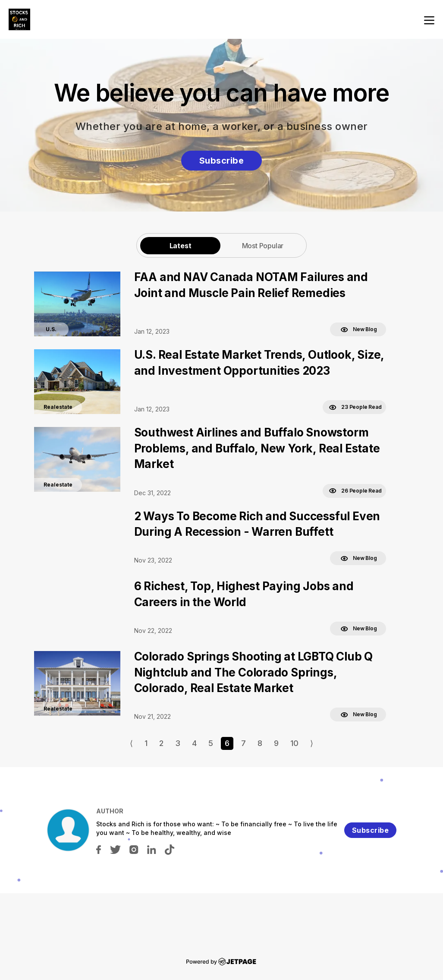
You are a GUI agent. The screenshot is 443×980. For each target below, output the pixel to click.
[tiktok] (170, 849)
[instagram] (134, 849)
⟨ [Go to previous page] (131, 743)
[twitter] (115, 849)
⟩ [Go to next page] (312, 743)
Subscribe (222, 161)
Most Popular (263, 246)
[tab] (180, 245)
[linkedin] (152, 849)
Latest (181, 246)
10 (294, 743)
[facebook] (99, 849)
